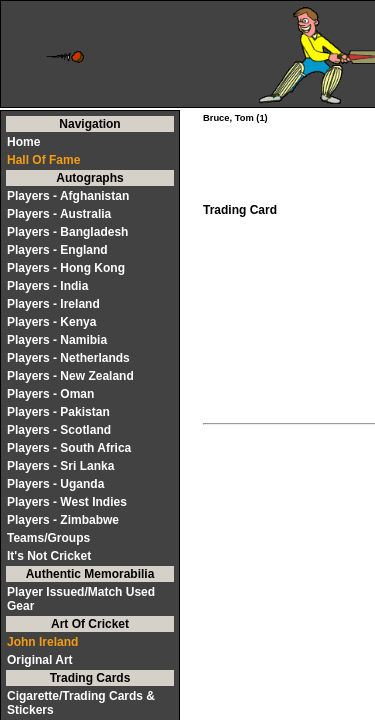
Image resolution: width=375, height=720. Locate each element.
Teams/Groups (48, 538)
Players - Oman (50, 394)
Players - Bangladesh (67, 232)
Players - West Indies (67, 502)
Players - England (57, 250)
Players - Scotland (59, 430)
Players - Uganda (55, 484)
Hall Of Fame (43, 160)
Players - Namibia (57, 340)
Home (23, 142)
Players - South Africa (69, 448)
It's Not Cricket (49, 556)
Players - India (47, 286)
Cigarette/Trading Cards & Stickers (81, 703)
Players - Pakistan (58, 412)
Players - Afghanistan (68, 196)
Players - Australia (59, 214)
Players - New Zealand (70, 376)
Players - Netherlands (68, 358)
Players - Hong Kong (66, 268)
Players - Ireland (53, 304)
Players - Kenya (51, 322)
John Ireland (42, 642)
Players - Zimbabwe (63, 520)
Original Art (40, 660)
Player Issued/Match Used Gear (81, 599)
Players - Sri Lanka (60, 466)
